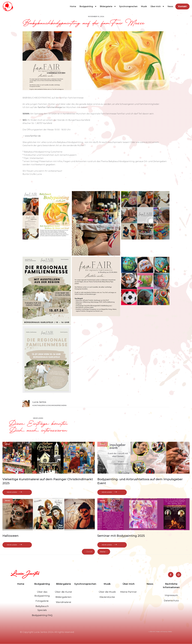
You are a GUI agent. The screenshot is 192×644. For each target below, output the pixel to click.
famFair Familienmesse (50, 107)
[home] (8, 6)
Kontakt (182, 6)
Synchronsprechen (128, 6)
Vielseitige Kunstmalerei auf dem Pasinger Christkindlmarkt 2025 (48, 481)
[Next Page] (104, 552)
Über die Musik (107, 592)
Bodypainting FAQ (42, 615)
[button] (88, 6)
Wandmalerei (63, 602)
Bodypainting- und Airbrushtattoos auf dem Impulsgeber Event (140, 481)
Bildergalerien (63, 597)
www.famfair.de (33, 136)
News (170, 6)
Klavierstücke (107, 597)
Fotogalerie (42, 601)
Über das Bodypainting (42, 594)
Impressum (171, 595)
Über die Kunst (63, 592)
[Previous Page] (88, 552)
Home (73, 6)
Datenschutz (171, 601)
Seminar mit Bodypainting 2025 (121, 536)
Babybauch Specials (42, 608)
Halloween (10, 536)
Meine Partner (129, 592)
